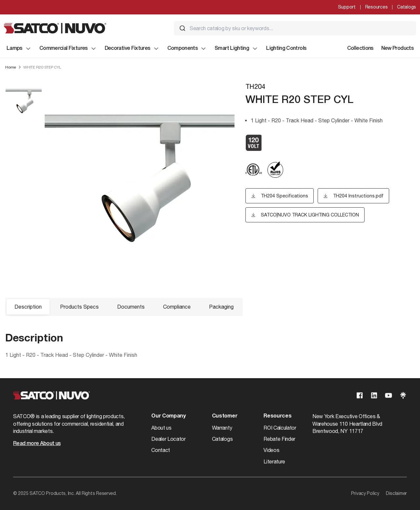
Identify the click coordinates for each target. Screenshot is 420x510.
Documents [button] (131, 307)
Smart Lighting (236, 49)
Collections (360, 49)
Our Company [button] (168, 416)
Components (187, 49)
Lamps (19, 49)
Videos (271, 450)
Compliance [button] (177, 307)
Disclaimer (396, 493)
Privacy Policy (365, 493)
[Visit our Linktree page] (403, 395)
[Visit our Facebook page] (360, 395)
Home (11, 67)
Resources (376, 7)
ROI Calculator (280, 428)
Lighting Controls (286, 49)
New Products (397, 49)
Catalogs (407, 7)
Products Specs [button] (79, 307)
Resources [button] (277, 416)
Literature (274, 461)
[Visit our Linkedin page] (374, 395)
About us (161, 428)
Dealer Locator (168, 439)
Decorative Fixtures (132, 49)
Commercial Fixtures (68, 49)
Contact (161, 450)
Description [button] (28, 307)
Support (347, 7)
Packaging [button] (221, 307)
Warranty (222, 428)
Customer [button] (225, 416)
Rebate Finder (279, 439)
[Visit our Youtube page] (388, 395)
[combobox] (295, 28)
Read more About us (37, 444)
